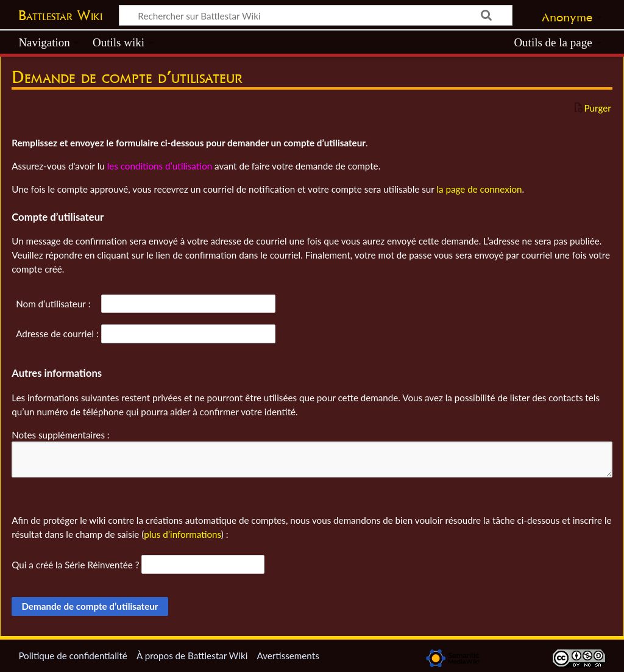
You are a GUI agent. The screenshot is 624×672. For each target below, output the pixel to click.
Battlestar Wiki (60, 15)
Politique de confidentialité (73, 656)
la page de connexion (479, 189)
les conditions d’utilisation (160, 166)
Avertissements (288, 656)
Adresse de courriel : (57, 334)
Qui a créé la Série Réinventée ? (75, 565)
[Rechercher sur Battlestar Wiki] (316, 15)
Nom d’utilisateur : (53, 304)
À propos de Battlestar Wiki (192, 656)
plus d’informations (183, 534)
